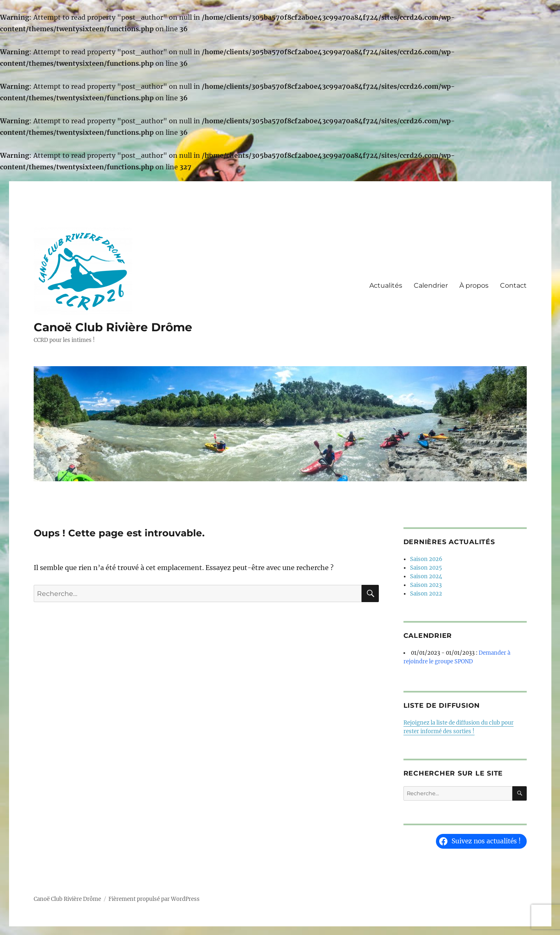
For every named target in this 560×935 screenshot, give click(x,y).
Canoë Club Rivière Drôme (113, 327)
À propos (474, 285)
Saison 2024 (426, 576)
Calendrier (431, 285)
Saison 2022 (426, 594)
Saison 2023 (426, 585)
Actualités (386, 285)
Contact (513, 285)
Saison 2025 (426, 568)
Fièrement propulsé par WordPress (154, 899)
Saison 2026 (426, 559)
